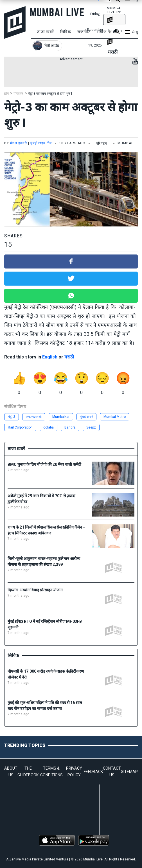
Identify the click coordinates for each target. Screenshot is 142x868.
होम (6, 94)
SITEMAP (129, 772)
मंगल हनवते (19, 143)
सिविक (66, 32)
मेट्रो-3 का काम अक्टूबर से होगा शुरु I (50, 94)
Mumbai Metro (115, 417)
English (50, 357)
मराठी (69, 357)
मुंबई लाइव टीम (41, 143)
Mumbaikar (61, 417)
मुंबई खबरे (86, 417)
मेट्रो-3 (12, 417)
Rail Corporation (20, 427)
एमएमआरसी (34, 417)
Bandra (70, 427)
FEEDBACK (93, 772)
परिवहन (18, 94)
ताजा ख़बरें (46, 32)
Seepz (91, 427)
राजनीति (84, 32)
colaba (49, 427)
